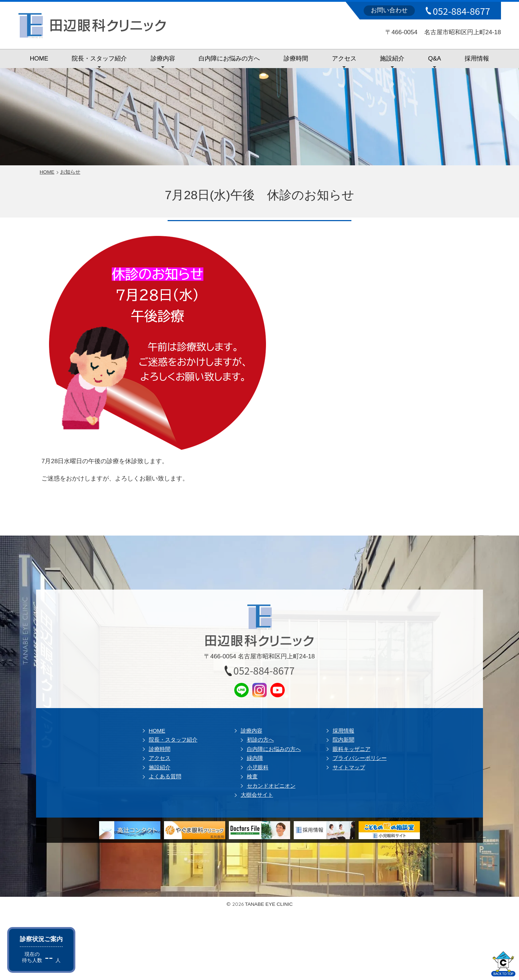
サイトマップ (349, 767)
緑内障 (255, 758)
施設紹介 (392, 59)
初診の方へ (260, 740)
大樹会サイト (257, 795)
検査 (252, 776)
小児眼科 (258, 767)
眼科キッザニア (352, 749)
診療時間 (296, 59)
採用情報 (477, 59)
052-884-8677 (462, 11)
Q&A (435, 59)
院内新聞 (343, 740)
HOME (39, 59)
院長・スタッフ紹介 (99, 59)
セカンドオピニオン (271, 786)
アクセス (344, 59)
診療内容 (163, 59)
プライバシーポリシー (360, 758)
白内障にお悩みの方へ (229, 59)
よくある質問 (165, 776)
